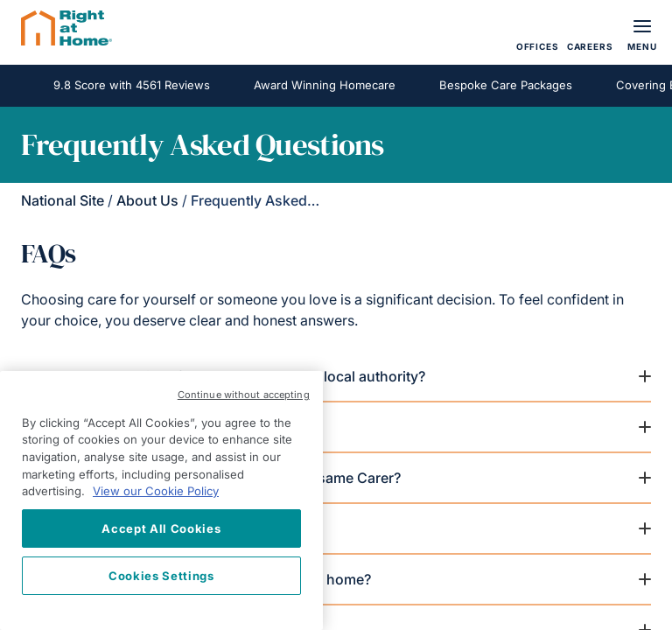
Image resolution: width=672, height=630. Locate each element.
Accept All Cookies (161, 528)
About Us (147, 200)
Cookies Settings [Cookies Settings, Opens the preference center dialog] (161, 576)
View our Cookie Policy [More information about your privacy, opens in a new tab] (156, 491)
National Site (63, 200)
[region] (161, 500)
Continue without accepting (244, 395)
